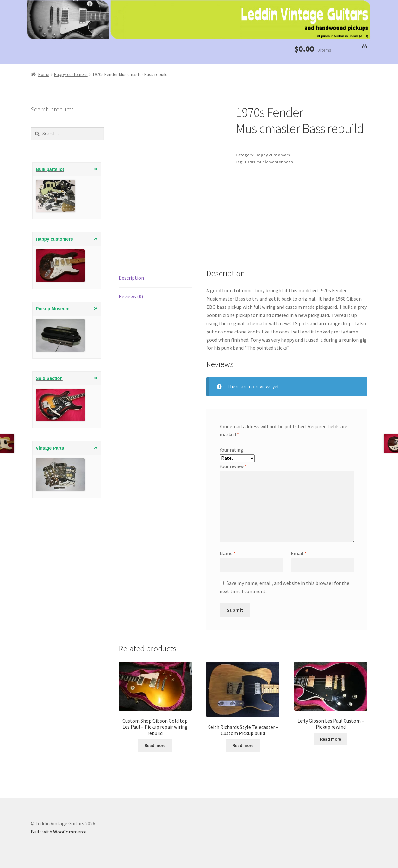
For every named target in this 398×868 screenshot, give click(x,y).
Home (44, 74)
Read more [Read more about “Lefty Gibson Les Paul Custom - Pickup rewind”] (331, 739)
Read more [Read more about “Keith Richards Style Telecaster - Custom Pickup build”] (243, 745)
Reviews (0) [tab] (131, 296)
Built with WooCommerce (59, 832)
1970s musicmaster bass (269, 162)
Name (228, 553)
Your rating (231, 450)
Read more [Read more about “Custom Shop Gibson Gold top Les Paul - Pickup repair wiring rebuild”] (155, 745)
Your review (233, 466)
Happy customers (71, 74)
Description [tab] (131, 278)
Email (299, 553)
